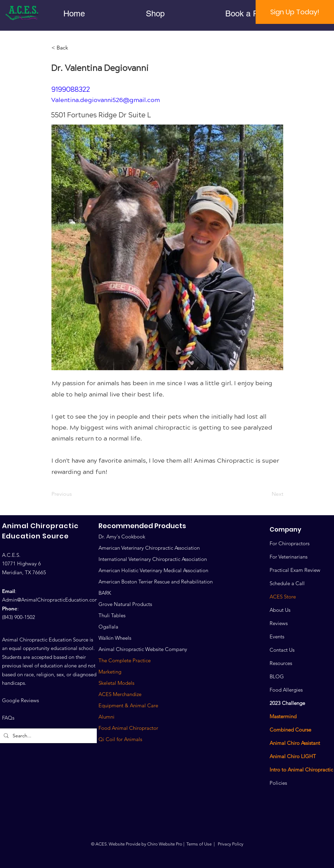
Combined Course (290, 730)
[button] (155, 13)
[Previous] (74, 494)
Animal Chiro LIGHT (293, 756)
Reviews (279, 623)
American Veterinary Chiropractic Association (149, 548)
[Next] (266, 494)
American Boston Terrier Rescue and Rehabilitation (156, 582)
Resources (281, 663)
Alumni (107, 717)
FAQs (8, 718)
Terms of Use (199, 844)
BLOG (277, 676)
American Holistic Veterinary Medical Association (153, 570)
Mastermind (283, 716)
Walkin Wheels (115, 638)
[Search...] (51, 736)
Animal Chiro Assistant (295, 743)
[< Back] (74, 48)
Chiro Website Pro (165, 844)
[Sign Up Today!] (295, 12)
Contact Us (282, 650)
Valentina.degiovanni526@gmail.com (105, 100)
